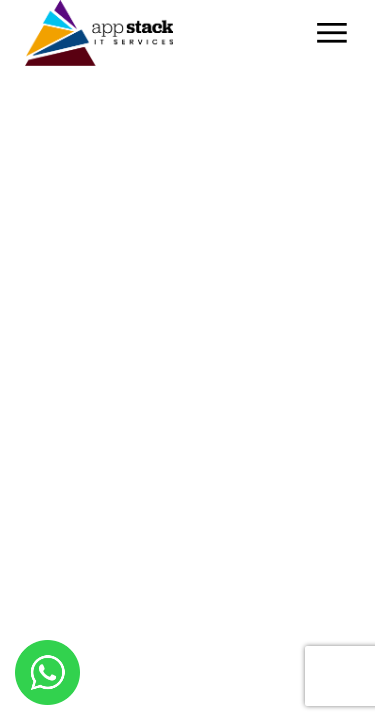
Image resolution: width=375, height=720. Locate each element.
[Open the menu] (332, 33)
